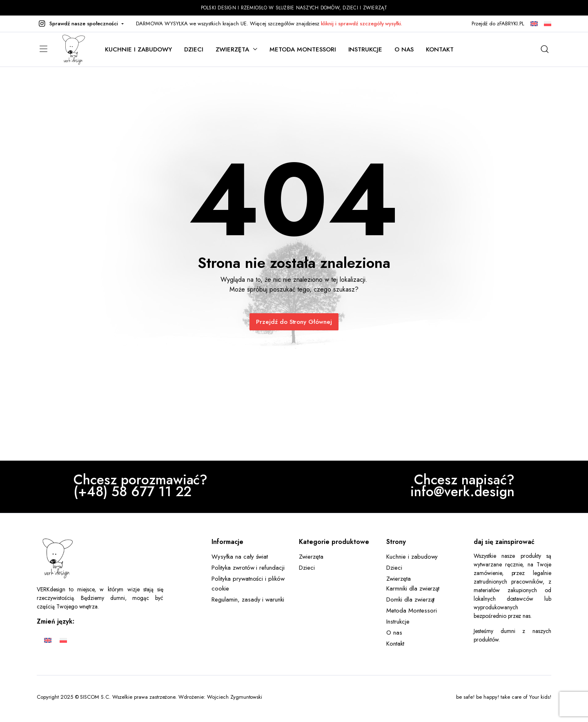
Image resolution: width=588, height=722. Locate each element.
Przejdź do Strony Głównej (294, 322)
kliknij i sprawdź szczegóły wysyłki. (362, 23)
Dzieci (194, 49)
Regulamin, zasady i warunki (248, 599)
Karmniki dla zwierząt (413, 588)
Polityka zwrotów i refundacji (248, 568)
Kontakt (440, 49)
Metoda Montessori (303, 49)
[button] (80, 24)
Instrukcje (365, 49)
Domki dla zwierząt (410, 599)
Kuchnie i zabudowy (138, 49)
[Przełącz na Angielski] (48, 640)
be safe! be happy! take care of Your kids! (504, 697)
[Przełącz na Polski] (63, 640)
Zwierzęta (232, 49)
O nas (404, 49)
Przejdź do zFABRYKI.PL (498, 23)
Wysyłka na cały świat (240, 557)
